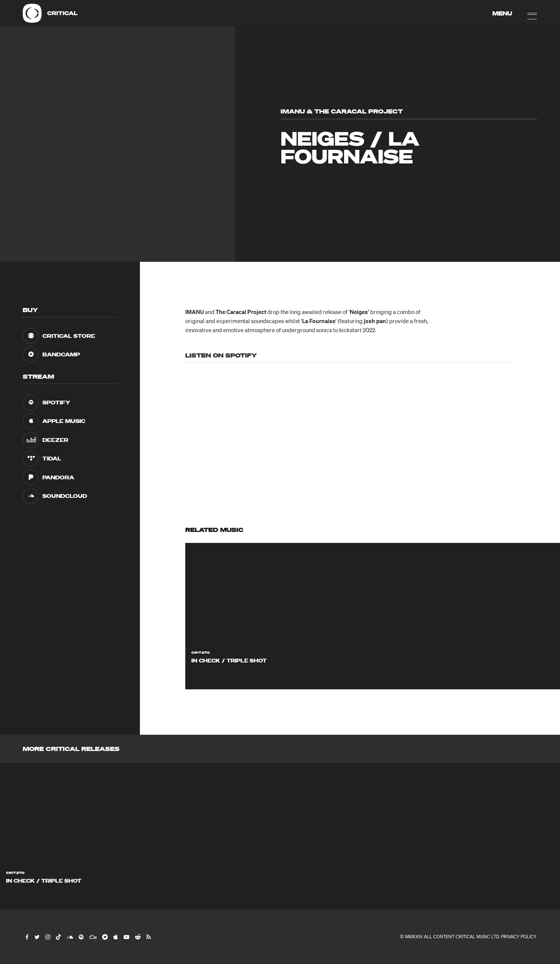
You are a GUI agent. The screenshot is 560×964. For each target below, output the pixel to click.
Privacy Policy (519, 937)
